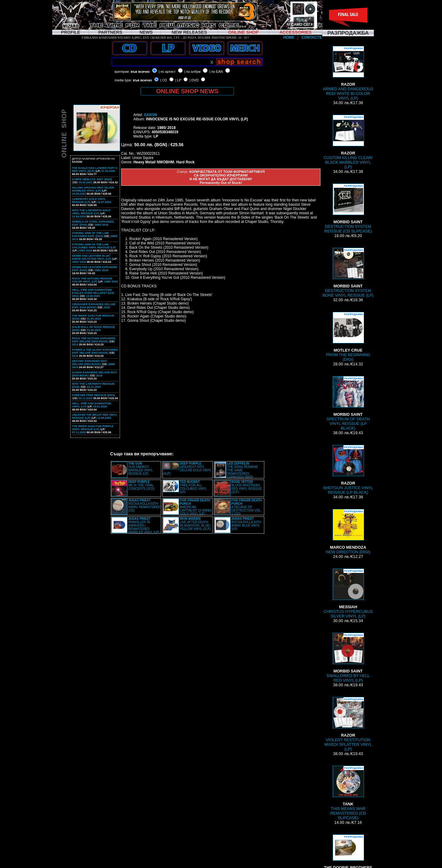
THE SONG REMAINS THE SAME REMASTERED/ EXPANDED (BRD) (243, 470)
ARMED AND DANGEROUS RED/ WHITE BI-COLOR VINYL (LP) (348, 73)
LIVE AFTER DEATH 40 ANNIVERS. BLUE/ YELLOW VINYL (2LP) (195, 524)
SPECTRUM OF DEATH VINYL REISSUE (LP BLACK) (348, 403)
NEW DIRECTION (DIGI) (348, 532)
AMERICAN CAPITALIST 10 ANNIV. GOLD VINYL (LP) (196, 507)
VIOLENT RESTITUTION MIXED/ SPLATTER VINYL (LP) (348, 724)
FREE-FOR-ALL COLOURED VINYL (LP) (193, 487)
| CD (164, 80)
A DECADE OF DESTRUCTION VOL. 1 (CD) (247, 507)
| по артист (167, 72)
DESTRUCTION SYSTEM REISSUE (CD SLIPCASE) (348, 208)
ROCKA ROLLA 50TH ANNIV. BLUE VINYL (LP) (246, 524)
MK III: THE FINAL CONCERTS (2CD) (141, 485)
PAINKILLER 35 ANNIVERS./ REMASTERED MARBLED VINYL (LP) (144, 525)
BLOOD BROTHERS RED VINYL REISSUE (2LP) (247, 487)
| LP (178, 80)
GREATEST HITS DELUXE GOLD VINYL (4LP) (187, 469)
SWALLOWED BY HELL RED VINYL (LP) (348, 658)
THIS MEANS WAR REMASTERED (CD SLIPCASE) (348, 793)
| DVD (194, 80)
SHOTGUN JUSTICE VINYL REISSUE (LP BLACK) (348, 470)
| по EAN (216, 72)
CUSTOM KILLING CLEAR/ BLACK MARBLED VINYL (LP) (348, 142)
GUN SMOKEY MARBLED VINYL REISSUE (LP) (141, 469)
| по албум (193, 72)
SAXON (151, 115)
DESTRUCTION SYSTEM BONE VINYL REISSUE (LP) (348, 273)
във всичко (140, 72)
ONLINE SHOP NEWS (187, 91)
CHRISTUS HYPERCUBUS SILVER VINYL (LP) (348, 594)
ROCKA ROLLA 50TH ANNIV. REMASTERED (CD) (144, 505)
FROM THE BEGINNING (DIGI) (348, 337)
